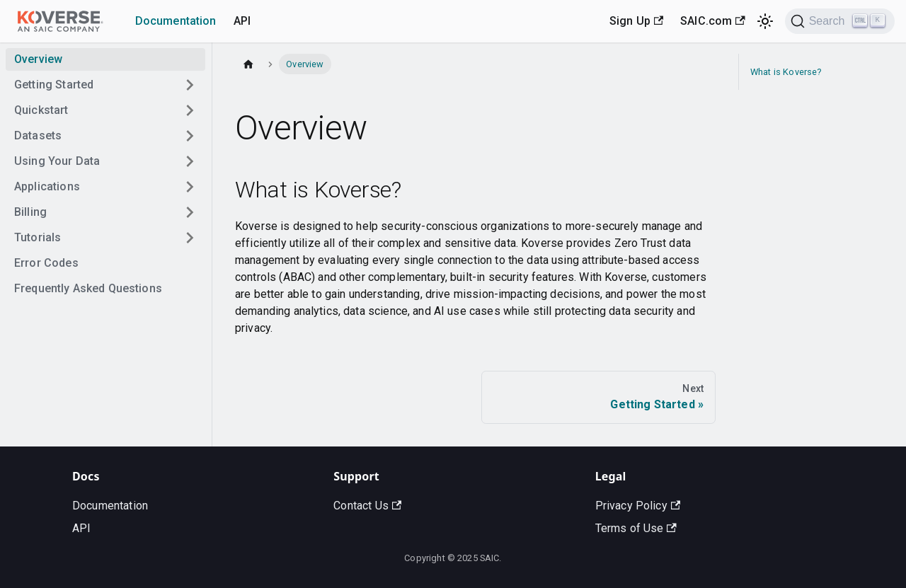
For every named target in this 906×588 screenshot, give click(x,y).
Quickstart (41, 110)
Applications (47, 186)
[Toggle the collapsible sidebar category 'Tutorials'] (190, 238)
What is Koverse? (786, 72)
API (242, 21)
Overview (38, 59)
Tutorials (38, 237)
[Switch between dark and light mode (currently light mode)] (765, 21)
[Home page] (248, 64)
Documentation (176, 21)
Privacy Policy (638, 506)
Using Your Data (57, 161)
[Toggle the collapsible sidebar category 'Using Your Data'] (190, 161)
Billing (30, 212)
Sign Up (636, 21)
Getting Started (54, 85)
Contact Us (367, 506)
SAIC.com (713, 21)
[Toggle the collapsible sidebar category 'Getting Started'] (190, 85)
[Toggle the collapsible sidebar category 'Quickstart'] (190, 110)
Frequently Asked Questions (88, 288)
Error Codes (46, 263)
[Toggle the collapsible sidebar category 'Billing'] (190, 212)
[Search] (840, 21)
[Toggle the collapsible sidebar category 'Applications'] (190, 187)
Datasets (38, 136)
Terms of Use (636, 528)
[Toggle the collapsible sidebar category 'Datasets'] (190, 136)
